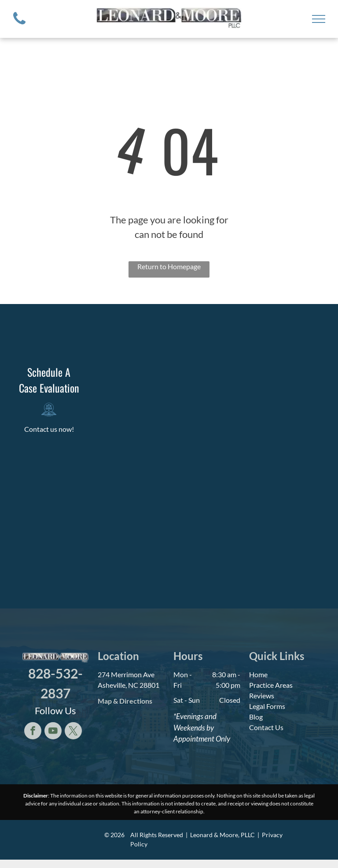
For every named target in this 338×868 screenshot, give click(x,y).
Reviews (262, 696)
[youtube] (53, 732)
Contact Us (266, 727)
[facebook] (33, 732)
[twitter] (73, 732)
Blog (256, 717)
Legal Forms (267, 706)
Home (258, 674)
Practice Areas (271, 685)
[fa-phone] (19, 26)
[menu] (319, 19)
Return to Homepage (169, 266)
